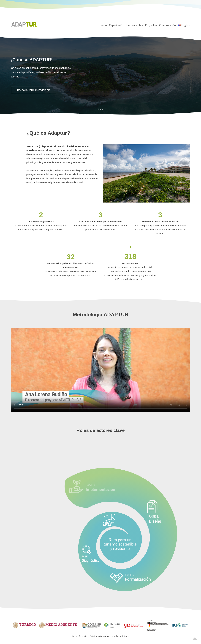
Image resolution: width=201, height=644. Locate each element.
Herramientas (135, 25)
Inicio (104, 25)
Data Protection (97, 636)
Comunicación (167, 25)
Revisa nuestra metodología (34, 90)
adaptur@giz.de (121, 636)
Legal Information (80, 636)
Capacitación (117, 25)
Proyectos (151, 25)
